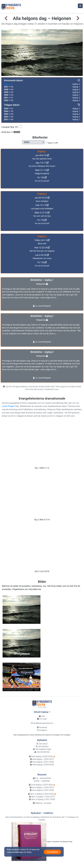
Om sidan (42, 719)
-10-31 (9, 84)
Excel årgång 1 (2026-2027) (42, 787)
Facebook (42, 727)
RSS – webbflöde (42, 781)
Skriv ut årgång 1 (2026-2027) (42, 797)
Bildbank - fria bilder (42, 803)
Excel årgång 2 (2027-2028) (42, 790)
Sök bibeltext (42, 746)
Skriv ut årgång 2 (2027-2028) (42, 799)
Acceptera (52, 852)
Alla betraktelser (42, 752)
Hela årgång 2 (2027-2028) (42, 762)
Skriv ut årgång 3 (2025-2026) (41, 794)
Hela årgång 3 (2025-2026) (41, 756)
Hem (42, 716)
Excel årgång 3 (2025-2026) (41, 785)
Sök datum (42, 744)
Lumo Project (8, 406)
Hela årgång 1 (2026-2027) (42, 759)
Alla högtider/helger (42, 749)
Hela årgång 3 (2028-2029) (42, 765)
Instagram (42, 730)
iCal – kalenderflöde (42, 778)
